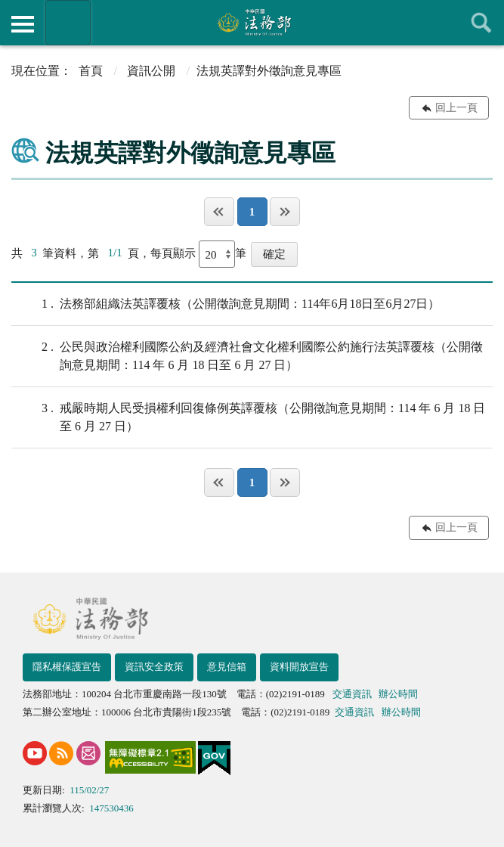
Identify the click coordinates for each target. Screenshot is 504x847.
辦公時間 (398, 694)
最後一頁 (285, 212)
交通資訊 (352, 694)
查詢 (481, 23)
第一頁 (219, 212)
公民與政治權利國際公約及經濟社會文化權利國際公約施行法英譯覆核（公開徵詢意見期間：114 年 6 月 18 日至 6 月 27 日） (247, 355)
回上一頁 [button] (456, 108)
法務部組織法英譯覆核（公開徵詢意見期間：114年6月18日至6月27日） (226, 304)
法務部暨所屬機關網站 (68, 23)
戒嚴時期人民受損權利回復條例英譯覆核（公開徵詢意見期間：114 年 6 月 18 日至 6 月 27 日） (248, 416)
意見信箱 (227, 667)
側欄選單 (23, 24)
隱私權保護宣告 (67, 667)
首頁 (91, 71)
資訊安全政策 (154, 667)
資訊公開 (151, 71)
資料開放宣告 (299, 667)
